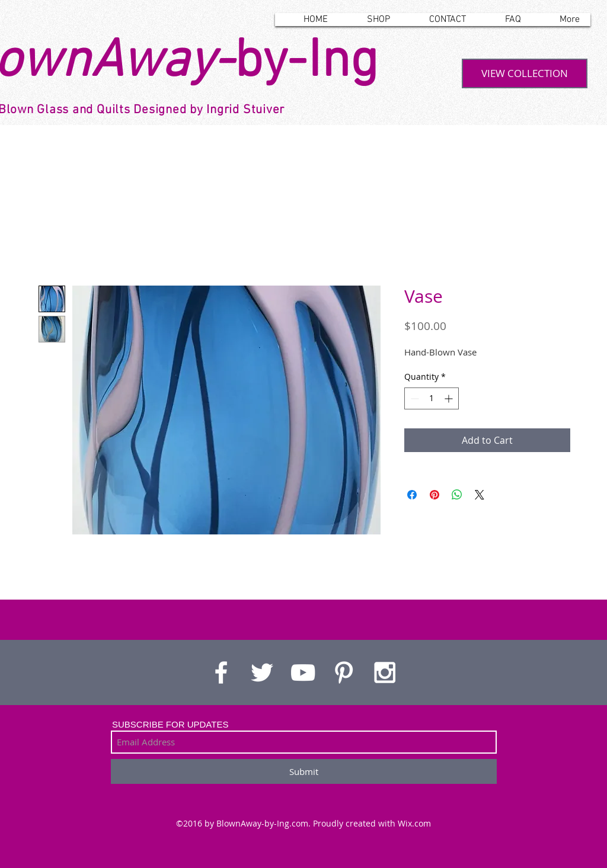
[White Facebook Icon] (221, 672)
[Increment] (450, 398)
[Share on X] (480, 495)
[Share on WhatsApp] (457, 495)
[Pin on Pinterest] (435, 495)
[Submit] (304, 771)
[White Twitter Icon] (262, 672)
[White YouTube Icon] (303, 672)
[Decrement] (413, 398)
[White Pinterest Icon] (344, 672)
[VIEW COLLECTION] (525, 73)
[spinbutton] (432, 398)
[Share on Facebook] (412, 495)
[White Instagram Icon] (385, 672)
